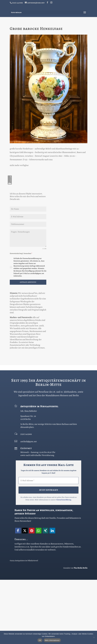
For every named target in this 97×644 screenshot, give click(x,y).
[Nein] (94, 637)
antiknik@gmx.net (29, 506)
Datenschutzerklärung (64, 564)
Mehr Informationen (52, 640)
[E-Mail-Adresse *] (48, 545)
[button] (18, 595)
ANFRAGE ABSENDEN (28, 346)
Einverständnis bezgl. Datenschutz (21, 318)
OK (40, 640)
